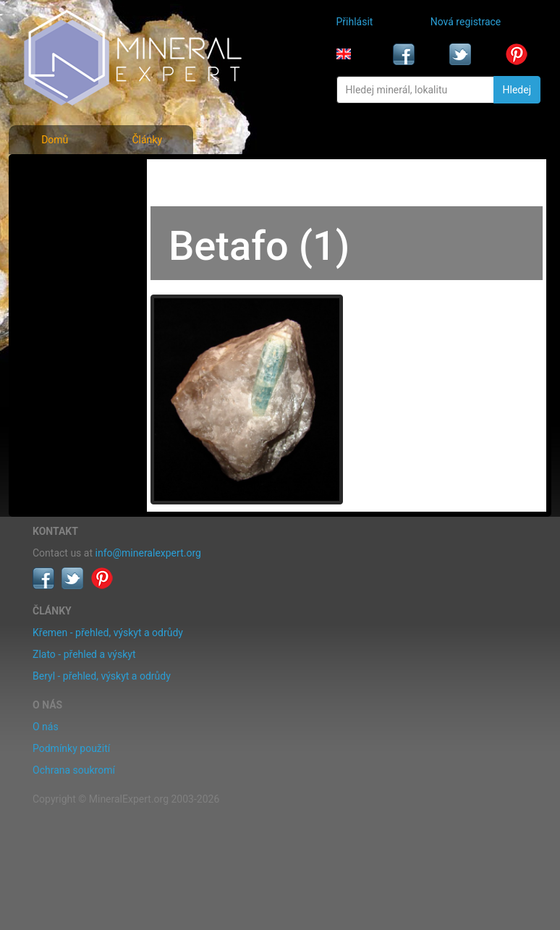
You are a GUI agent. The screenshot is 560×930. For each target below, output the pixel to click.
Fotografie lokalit (72, 237)
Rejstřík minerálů (72, 206)
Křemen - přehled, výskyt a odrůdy (108, 633)
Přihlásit (355, 22)
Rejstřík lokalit (66, 269)
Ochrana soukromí (74, 770)
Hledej (517, 90)
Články (147, 140)
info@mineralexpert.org (148, 553)
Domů (55, 140)
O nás (46, 727)
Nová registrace (466, 22)
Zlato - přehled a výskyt (84, 654)
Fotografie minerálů (79, 174)
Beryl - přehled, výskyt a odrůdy (102, 676)
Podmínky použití (71, 748)
